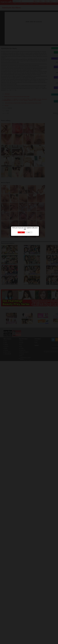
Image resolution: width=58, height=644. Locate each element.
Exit (33, 323)
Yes (25, 323)
